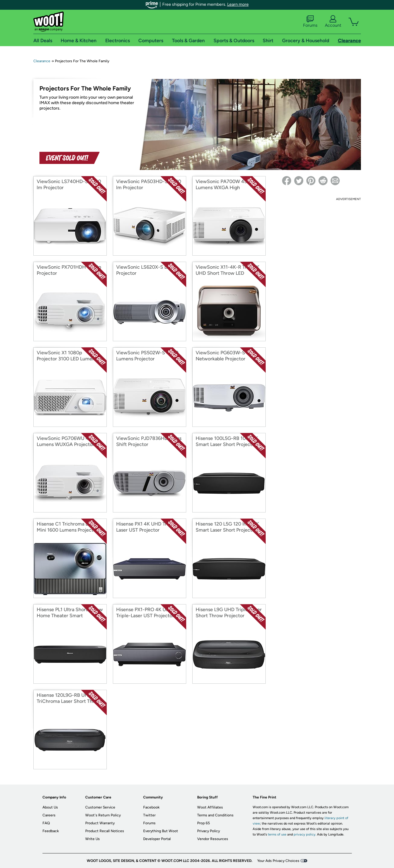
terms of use (277, 834)
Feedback (51, 831)
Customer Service (100, 807)
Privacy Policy (209, 831)
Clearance (42, 61)
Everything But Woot (161, 831)
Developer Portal (157, 839)
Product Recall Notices (105, 831)
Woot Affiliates (210, 807)
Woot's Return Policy (103, 815)
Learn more (238, 4)
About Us (50, 807)
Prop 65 (204, 823)
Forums (310, 22)
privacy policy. (305, 834)
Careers (49, 815)
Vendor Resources (213, 839)
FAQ (46, 823)
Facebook (151, 807)
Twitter (149, 815)
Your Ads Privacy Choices (278, 861)
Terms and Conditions (215, 815)
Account (333, 22)
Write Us (93, 839)
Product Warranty (100, 823)
